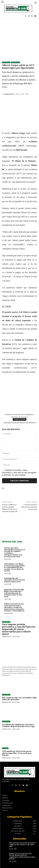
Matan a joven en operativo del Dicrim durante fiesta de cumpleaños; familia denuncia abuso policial (22, 856)
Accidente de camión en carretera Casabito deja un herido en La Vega (18, 726)
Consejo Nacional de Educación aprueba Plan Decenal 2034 (29, 507)
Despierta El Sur (9, 94)
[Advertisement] (19, 39)
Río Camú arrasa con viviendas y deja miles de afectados (19, 699)
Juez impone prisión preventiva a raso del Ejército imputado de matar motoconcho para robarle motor (19, 629)
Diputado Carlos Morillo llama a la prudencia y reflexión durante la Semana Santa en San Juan (14, 593)
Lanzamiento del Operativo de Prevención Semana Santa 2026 (15, 580)
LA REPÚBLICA (6, 62)
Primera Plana (15, 62)
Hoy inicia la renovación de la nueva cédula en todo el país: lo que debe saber (22, 845)
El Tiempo (5, 748)
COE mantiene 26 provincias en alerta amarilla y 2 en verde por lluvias (17, 753)
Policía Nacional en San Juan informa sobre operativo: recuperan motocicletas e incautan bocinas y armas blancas (14, 607)
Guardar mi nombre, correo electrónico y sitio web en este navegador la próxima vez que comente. (19, 473)
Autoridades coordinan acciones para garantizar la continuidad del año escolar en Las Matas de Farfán (15, 567)
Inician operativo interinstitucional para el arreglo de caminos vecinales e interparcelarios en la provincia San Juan (15, 552)
